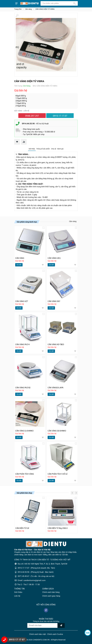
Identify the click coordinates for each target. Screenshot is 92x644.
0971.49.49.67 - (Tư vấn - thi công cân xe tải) (36, 576)
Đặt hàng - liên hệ (22, 111)
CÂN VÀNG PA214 (22, 344)
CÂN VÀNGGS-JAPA (56, 388)
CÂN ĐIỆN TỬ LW (22, 528)
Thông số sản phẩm (43, 149)
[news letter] (61, 625)
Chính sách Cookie (55, 634)
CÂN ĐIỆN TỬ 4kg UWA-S (58, 528)
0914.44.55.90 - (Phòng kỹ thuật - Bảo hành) (36, 572)
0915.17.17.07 (60, 116)
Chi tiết (19, 265)
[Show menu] (16, 3)
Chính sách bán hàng (51, 592)
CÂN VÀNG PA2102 (23, 388)
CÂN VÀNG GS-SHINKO (57, 431)
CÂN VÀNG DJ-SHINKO (24, 431)
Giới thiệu (32, 149)
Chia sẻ (54, 149)
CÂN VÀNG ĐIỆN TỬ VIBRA (45, 9)
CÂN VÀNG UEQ (54, 258)
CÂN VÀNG (20, 258)
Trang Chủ (18, 9)
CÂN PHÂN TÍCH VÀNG (24, 474)
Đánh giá (60, 149)
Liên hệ (17, 596)
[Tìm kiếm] (74, 3)
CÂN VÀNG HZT (22, 301)
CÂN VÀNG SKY (54, 301)
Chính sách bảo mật (37, 634)
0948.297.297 (32, 116)
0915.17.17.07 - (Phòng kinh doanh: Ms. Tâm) (36, 568)
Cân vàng (28, 9)
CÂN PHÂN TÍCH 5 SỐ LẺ (58, 474)
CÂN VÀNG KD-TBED (56, 344)
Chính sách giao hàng (51, 596)
